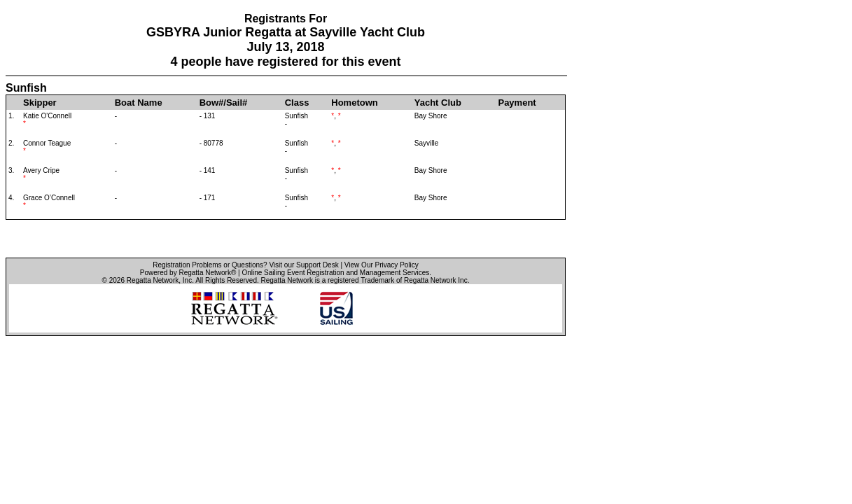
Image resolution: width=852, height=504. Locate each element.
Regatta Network (153, 280)
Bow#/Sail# (224, 103)
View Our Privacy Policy (382, 265)
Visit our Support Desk (303, 265)
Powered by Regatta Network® (188, 273)
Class (297, 103)
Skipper (40, 103)
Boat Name (139, 103)
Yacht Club (438, 103)
